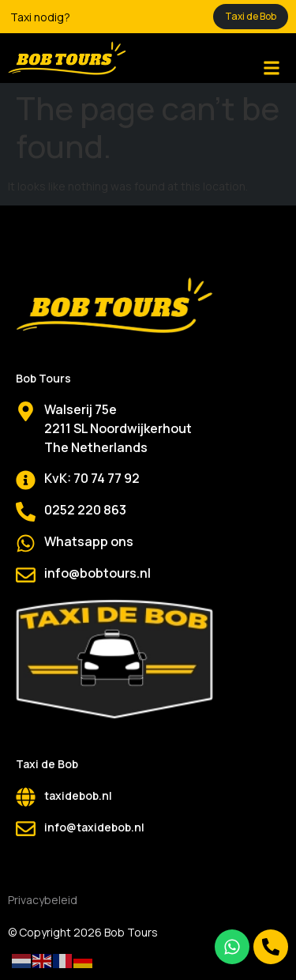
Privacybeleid (43, 900)
